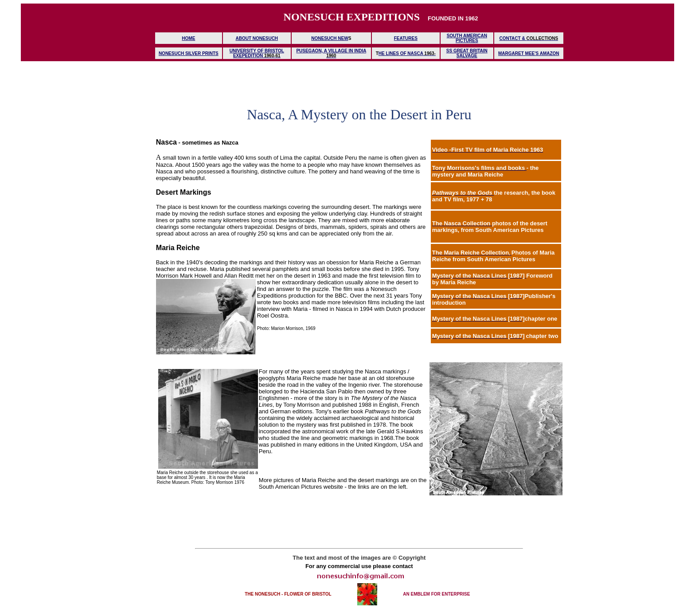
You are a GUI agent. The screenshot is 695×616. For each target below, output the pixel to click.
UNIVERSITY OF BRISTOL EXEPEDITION (257, 53)
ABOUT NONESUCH (257, 38)
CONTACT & (513, 38)
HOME (188, 38)
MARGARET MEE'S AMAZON (529, 53)
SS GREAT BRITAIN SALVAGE (467, 53)
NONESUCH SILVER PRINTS (189, 53)
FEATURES (406, 38)
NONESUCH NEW (330, 38)
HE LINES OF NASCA (401, 53)
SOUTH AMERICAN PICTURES (467, 38)
